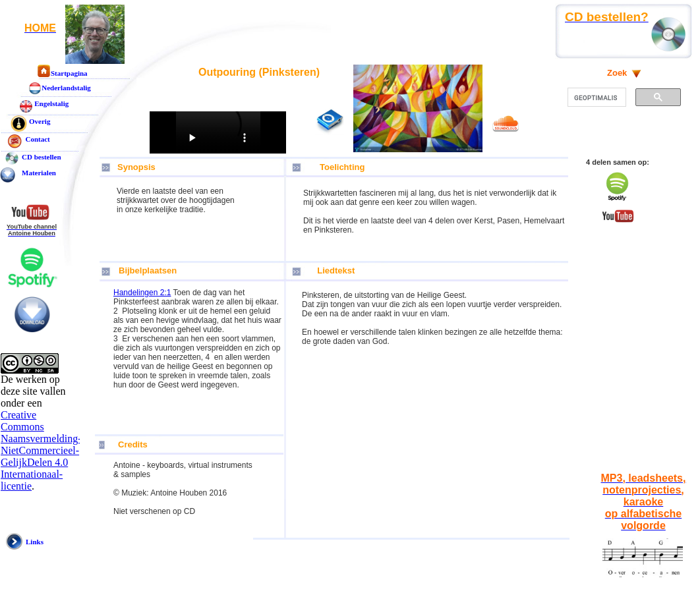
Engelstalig (51, 103)
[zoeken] (596, 98)
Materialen (39, 173)
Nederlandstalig (66, 88)
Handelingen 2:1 (142, 293)
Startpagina (69, 73)
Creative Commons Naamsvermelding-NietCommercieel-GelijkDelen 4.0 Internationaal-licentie (41, 450)
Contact (36, 139)
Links (35, 542)
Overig (40, 121)
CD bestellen (42, 157)
